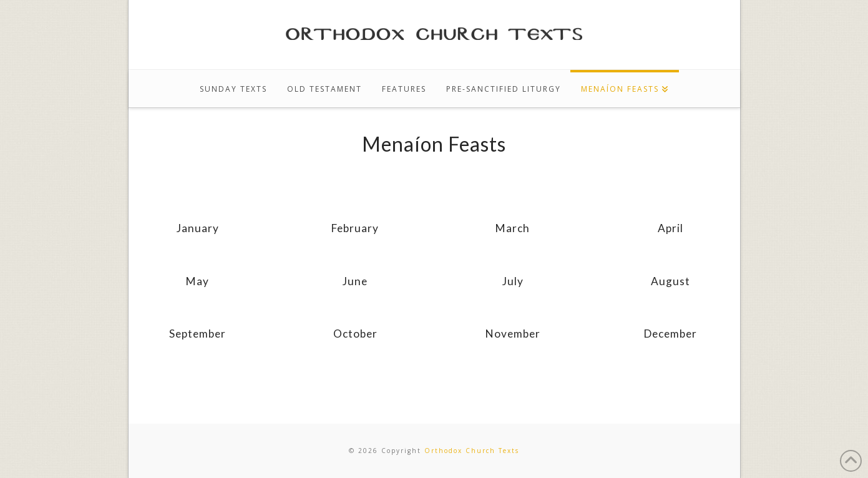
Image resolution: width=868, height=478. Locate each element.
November (513, 334)
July (513, 281)
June (355, 281)
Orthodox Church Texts (472, 451)
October (355, 334)
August (671, 281)
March (513, 228)
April (671, 228)
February (355, 228)
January (198, 228)
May (197, 281)
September (197, 334)
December (671, 334)
